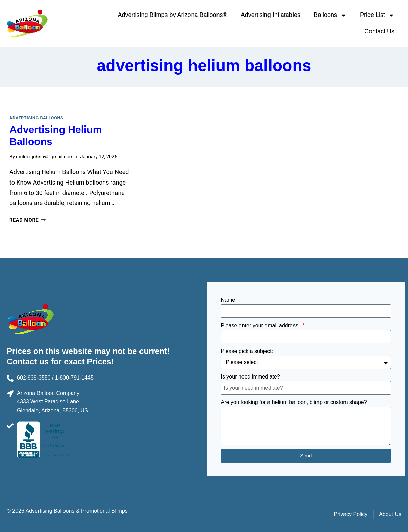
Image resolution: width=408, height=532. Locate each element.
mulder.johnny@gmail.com (45, 157)
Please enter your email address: (261, 325)
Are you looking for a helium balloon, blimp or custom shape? (294, 402)
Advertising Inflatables (271, 15)
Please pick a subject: (247, 351)
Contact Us (379, 31)
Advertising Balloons (36, 118)
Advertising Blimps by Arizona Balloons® (172, 15)
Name (228, 300)
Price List (377, 15)
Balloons (330, 15)
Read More (28, 220)
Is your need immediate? (250, 377)
